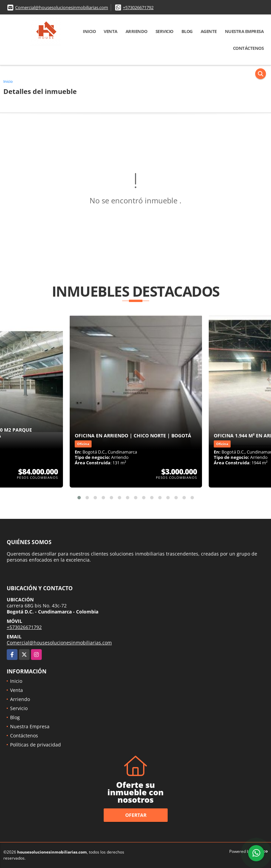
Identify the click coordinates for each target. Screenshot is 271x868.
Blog (187, 31)
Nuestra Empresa (244, 31)
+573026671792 (138, 7)
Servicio (164, 31)
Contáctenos (248, 48)
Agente (209, 31)
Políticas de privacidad (36, 745)
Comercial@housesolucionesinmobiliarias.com (62, 7)
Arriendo (137, 31)
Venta (111, 31)
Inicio (89, 31)
